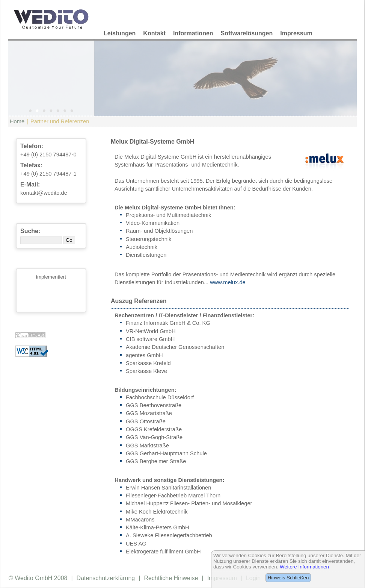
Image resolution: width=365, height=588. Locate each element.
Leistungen (120, 33)
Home (17, 121)
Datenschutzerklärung (106, 578)
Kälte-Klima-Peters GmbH (158, 527)
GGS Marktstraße (147, 446)
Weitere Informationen (304, 567)
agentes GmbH (144, 355)
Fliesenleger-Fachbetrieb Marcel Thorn (173, 496)
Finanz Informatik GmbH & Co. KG (168, 323)
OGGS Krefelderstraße (154, 429)
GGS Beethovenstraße (154, 405)
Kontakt (154, 33)
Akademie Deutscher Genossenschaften (175, 347)
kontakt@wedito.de (44, 193)
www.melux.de (228, 282)
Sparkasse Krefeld (148, 363)
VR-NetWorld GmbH (151, 331)
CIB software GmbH (150, 339)
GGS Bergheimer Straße (156, 461)
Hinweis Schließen (288, 578)
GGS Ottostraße (146, 421)
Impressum (296, 33)
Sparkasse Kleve (146, 371)
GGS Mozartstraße (149, 413)
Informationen (193, 33)
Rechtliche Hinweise (171, 578)
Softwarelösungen (247, 33)
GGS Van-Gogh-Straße (154, 437)
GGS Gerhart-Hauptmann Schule (166, 453)
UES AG (136, 544)
